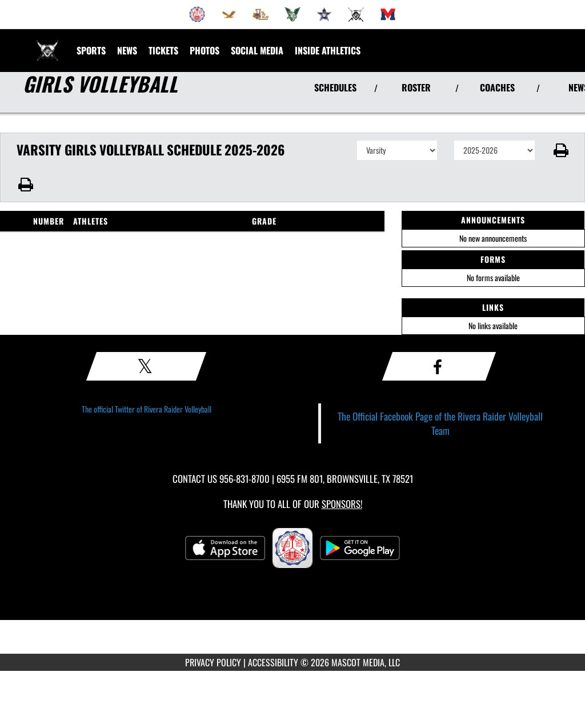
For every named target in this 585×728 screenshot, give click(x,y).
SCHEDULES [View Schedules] (335, 87)
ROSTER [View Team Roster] (416, 87)
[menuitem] (197, 14)
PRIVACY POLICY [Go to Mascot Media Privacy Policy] (213, 662)
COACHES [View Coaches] (497, 87)
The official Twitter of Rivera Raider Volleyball (147, 409)
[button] (560, 150)
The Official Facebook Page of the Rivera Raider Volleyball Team (440, 423)
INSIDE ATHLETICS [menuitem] (328, 50)
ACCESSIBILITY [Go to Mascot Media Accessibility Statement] (273, 662)
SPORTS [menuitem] (91, 50)
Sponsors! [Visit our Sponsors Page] (342, 504)
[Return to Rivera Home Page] (47, 43)
